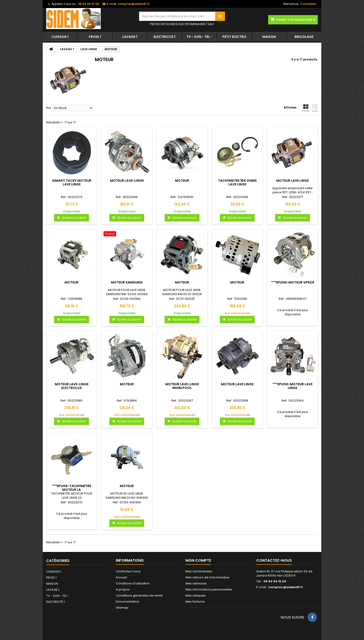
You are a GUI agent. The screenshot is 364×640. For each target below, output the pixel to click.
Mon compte (198, 560)
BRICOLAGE (304, 37)
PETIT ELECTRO (234, 37)
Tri (48, 108)
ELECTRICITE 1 (164, 37)
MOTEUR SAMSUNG (127, 282)
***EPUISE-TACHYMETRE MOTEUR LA (71, 488)
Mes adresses (196, 583)
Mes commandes (199, 571)
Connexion (308, 4)
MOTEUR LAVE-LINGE (127, 181)
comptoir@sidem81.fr (286, 587)
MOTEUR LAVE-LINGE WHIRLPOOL (182, 386)
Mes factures (195, 602)
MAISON (269, 37)
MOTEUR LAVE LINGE (292, 181)
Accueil (121, 577)
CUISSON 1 (60, 37)
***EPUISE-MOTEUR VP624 (293, 282)
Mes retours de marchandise (207, 577)
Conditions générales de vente (139, 595)
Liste (315, 108)
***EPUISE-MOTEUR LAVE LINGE (292, 386)
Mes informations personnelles (209, 589)
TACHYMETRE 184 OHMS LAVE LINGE (237, 182)
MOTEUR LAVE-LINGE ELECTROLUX (72, 386)
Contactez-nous (128, 571)
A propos (123, 589)
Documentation (128, 602)
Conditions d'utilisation (133, 583)
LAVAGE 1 (130, 37)
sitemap (122, 608)
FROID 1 (95, 37)
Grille (306, 108)
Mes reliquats (196, 595)
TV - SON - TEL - (199, 37)
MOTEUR (182, 181)
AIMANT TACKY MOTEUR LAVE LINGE (72, 182)
